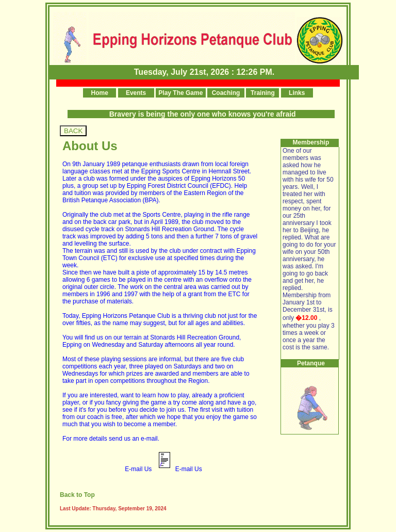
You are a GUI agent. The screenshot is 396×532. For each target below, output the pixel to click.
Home (100, 93)
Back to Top (77, 495)
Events (136, 93)
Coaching (226, 93)
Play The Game (181, 93)
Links (297, 93)
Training (262, 93)
